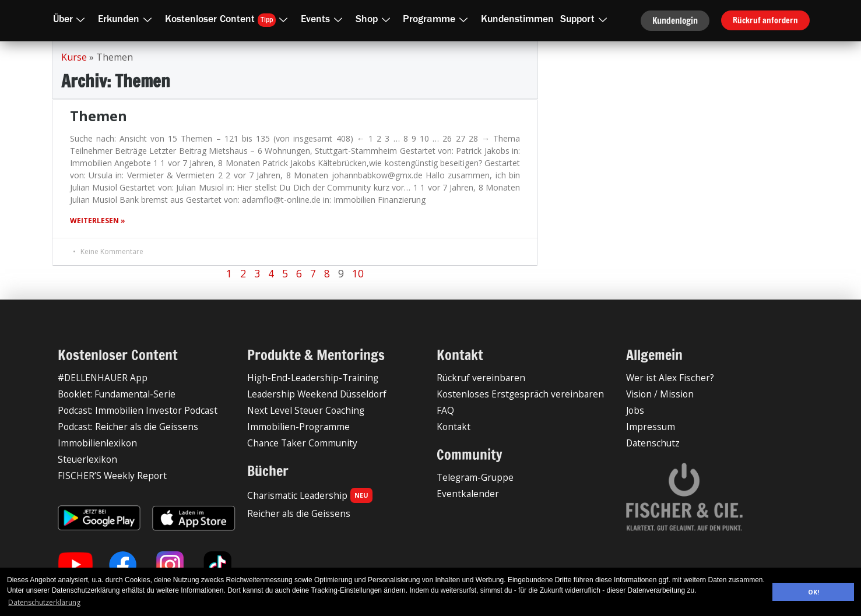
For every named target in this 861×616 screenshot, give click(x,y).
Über (71, 20)
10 (358, 273)
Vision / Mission (656, 394)
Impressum (647, 426)
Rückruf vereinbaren (474, 377)
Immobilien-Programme (293, 426)
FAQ (445, 410)
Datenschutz (650, 443)
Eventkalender (463, 493)
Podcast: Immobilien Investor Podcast (129, 410)
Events (324, 20)
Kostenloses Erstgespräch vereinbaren (509, 394)
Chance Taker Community (296, 443)
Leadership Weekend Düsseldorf (308, 394)
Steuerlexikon (83, 459)
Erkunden (127, 20)
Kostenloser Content (229, 20)
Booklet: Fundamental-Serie (110, 394)
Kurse (74, 57)
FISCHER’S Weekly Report (106, 475)
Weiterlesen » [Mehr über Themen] (98, 221)
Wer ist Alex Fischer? (665, 377)
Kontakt (451, 426)
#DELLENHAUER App (98, 377)
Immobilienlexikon (92, 443)
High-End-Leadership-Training (303, 377)
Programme (437, 20)
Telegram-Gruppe (470, 477)
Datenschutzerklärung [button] (44, 602)
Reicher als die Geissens (292, 513)
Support (586, 20)
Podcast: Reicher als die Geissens (120, 426)
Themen (99, 116)
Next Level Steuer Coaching (300, 410)
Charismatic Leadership (304, 495)
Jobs (634, 410)
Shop (375, 20)
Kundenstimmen (517, 20)
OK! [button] (813, 592)
